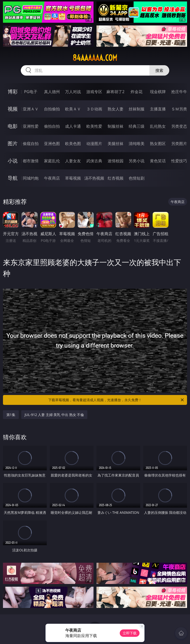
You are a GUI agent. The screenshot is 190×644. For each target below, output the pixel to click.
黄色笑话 (158, 161)
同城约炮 (31, 178)
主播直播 (158, 109)
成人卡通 (73, 126)
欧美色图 (73, 144)
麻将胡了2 (115, 92)
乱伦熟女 (158, 126)
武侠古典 (94, 161)
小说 (13, 161)
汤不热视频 (94, 178)
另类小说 (137, 161)
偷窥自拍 (31, 144)
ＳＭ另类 (179, 109)
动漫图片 (94, 144)
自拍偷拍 (52, 109)
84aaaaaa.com (95, 58)
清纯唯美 (137, 144)
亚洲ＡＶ (31, 109)
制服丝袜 (116, 126)
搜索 (159, 70)
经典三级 (137, 126)
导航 (13, 178)
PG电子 (31, 92)
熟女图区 (158, 144)
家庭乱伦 (52, 161)
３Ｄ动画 (94, 109)
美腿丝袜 (116, 144)
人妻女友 (73, 161)
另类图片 (179, 144)
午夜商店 (52, 178)
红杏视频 (116, 178)
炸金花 (137, 92)
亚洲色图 (52, 144)
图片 (13, 143)
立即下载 (130, 633)
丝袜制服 (137, 109)
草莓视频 (73, 178)
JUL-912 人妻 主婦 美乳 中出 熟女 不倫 (54, 415)
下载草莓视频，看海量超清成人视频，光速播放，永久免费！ (116, 400)
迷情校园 (116, 161)
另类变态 (179, 126)
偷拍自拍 (52, 126)
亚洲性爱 (31, 126)
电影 (13, 126)
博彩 (13, 92)
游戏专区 (94, 92)
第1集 (11, 415)
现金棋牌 (158, 92)
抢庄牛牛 (179, 92)
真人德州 (52, 92)
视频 (13, 109)
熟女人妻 (116, 109)
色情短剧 (137, 178)
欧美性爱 (94, 126)
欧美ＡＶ (73, 109)
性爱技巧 (179, 161)
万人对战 (73, 92)
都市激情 (31, 161)
